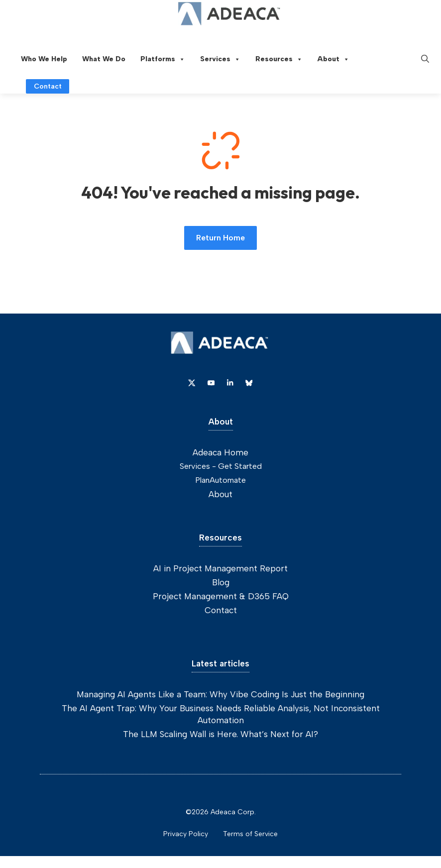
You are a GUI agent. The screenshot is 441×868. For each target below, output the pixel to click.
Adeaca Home (220, 452)
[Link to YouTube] (211, 383)
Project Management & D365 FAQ (221, 596)
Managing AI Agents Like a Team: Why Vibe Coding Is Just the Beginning (220, 694)
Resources (279, 59)
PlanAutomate (220, 480)
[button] (425, 59)
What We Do (104, 59)
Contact (221, 610)
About (333, 59)
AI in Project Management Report (220, 568)
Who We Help (44, 59)
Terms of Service (250, 834)
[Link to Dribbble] (230, 383)
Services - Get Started (221, 466)
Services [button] (220, 59)
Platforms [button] (163, 59)
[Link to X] (192, 383)
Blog (221, 582)
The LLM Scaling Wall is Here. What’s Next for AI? (220, 734)
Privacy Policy (186, 834)
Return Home (220, 238)
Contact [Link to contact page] (48, 86)
